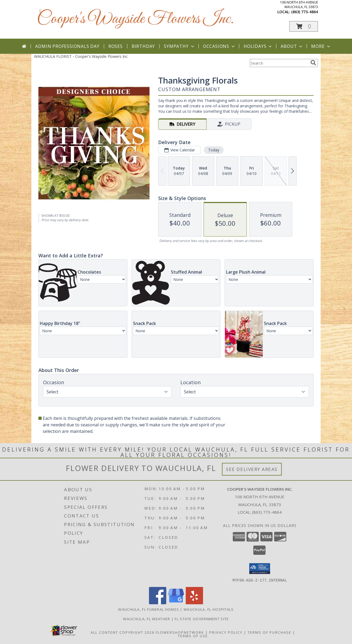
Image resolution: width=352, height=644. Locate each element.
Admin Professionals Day (67, 46)
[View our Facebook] (158, 602)
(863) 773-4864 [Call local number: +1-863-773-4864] (305, 12)
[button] (304, 26)
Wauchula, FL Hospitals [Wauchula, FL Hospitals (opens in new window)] (209, 609)
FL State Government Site (202, 619)
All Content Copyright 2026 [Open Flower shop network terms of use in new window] (122, 632)
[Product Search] (279, 63)
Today (214, 150)
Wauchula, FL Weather (147, 619)
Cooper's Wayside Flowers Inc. (135, 19)
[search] (313, 63)
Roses (116, 46)
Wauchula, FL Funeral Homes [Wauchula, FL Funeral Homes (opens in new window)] (149, 609)
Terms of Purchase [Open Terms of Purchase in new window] (270, 632)
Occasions (219, 46)
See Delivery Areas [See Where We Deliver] (252, 469)
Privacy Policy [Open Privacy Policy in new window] (226, 632)
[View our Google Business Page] (176, 602)
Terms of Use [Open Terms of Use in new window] (193, 636)
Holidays (258, 46)
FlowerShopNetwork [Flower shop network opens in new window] (180, 632)
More (321, 46)
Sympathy (179, 46)
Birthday (143, 46)
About (292, 46)
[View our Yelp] (194, 602)
